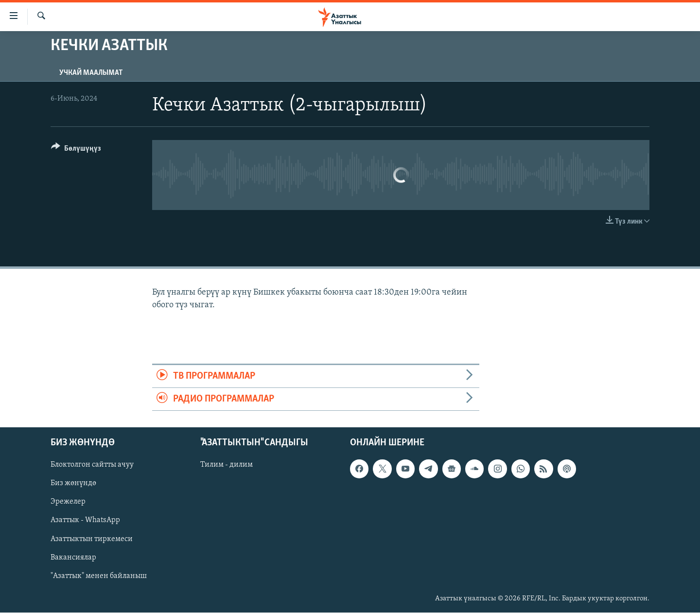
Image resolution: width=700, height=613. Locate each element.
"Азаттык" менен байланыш (99, 576)
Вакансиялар (73, 558)
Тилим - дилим (227, 465)
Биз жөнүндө (73, 484)
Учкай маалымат (91, 73)
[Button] (76, 150)
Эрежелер (68, 502)
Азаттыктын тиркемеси (92, 539)
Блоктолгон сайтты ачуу (92, 465)
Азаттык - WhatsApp (85, 521)
